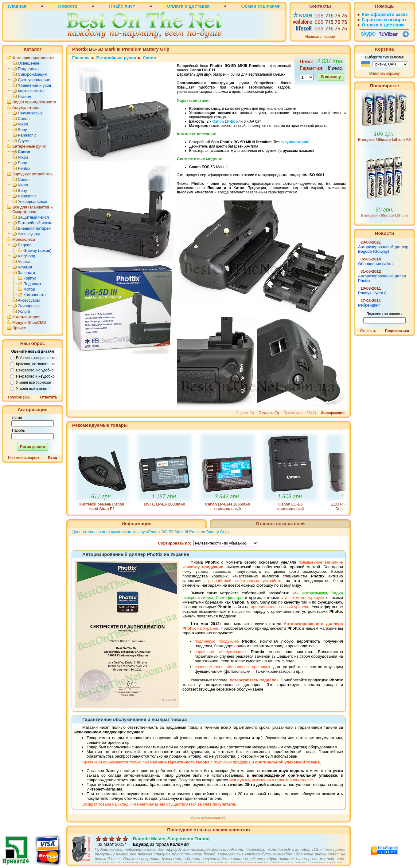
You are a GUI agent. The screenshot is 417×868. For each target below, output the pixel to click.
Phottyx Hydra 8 (372, 293)
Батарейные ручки (29, 146)
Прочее (19, 328)
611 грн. (102, 497)
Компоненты (35, 295)
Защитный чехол (33, 217)
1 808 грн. (290, 497)
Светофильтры (229, 598)
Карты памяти (31, 91)
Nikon (23, 124)
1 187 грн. (165, 497)
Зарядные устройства (32, 174)
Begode (25, 245)
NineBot (25, 267)
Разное (24, 96)
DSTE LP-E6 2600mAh (165, 504)
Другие (24, 141)
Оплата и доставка (188, 6)
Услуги (24, 311)
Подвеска (32, 284)
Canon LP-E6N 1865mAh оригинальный (228, 506)
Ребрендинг (369, 305)
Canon (24, 119)
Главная (17, 6)
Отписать (368, 331)
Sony (22, 130)
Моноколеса (24, 239)
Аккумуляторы (25, 107)
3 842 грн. (228, 497)
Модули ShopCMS (29, 322)
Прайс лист (122, 6)
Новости (68, 6)
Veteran (25, 262)
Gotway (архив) (37, 250)
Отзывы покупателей (280, 523)
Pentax (24, 168)
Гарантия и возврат (384, 20)
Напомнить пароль (24, 458)
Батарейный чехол (35, 223)
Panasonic (27, 135)
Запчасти (26, 273)
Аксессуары (29, 234)
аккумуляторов (294, 142)
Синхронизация (32, 74)
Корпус (30, 278)
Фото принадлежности (33, 58)
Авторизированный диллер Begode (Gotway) (383, 249)
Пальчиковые (30, 113)
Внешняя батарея (34, 228)
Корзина (384, 49)
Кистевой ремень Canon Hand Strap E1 (102, 506)
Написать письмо (320, 37)
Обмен (249, 6)
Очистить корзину (385, 73)
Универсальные (32, 202)
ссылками (269, 6)
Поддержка (28, 69)
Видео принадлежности (34, 102)
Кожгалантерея (26, 317)
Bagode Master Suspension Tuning (171, 844)
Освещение (29, 63)
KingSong (26, 256)
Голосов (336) (20, 397)
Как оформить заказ (385, 14)
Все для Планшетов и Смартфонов (32, 209)
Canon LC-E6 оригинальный (290, 506)
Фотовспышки (314, 593)
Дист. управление (34, 80)
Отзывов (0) (269, 413)
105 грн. (385, 149)
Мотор (29, 289)
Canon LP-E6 (224, 121)
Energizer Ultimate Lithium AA (385, 155)
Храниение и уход (34, 85)
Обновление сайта (375, 264)
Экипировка (29, 306)
